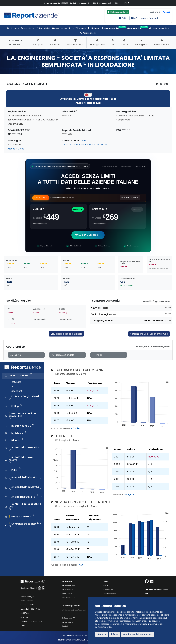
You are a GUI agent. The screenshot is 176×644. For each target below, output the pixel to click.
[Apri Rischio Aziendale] (67, 355)
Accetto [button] (102, 634)
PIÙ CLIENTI (13, 28)
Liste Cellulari (43, 28)
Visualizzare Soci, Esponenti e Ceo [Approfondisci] (149, 334)
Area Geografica (110, 594)
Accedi (166, 12)
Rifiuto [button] (114, 634)
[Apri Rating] (26, 355)
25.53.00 (85, 140)
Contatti (65, 626)
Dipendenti (17, 391)
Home (106, 585)
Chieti (21, 149)
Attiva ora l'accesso (88, 235)
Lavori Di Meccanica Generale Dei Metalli (84, 145)
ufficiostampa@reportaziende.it (74, 610)
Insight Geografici (158, 28)
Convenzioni (135, 28)
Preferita (162, 84)
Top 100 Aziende (78, 28)
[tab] (23, 376)
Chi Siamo (93, 28)
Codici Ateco (108, 590)
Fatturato (16, 382)
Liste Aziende (28, 28)
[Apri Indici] (109, 355)
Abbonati (155, 12)
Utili (13, 386)
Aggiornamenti (88, 33)
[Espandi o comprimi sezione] (41, 376)
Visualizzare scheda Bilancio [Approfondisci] (66, 334)
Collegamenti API (110, 28)
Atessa (11, 149)
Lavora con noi (60, 28)
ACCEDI (81, 640)
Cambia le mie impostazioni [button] (137, 634)
